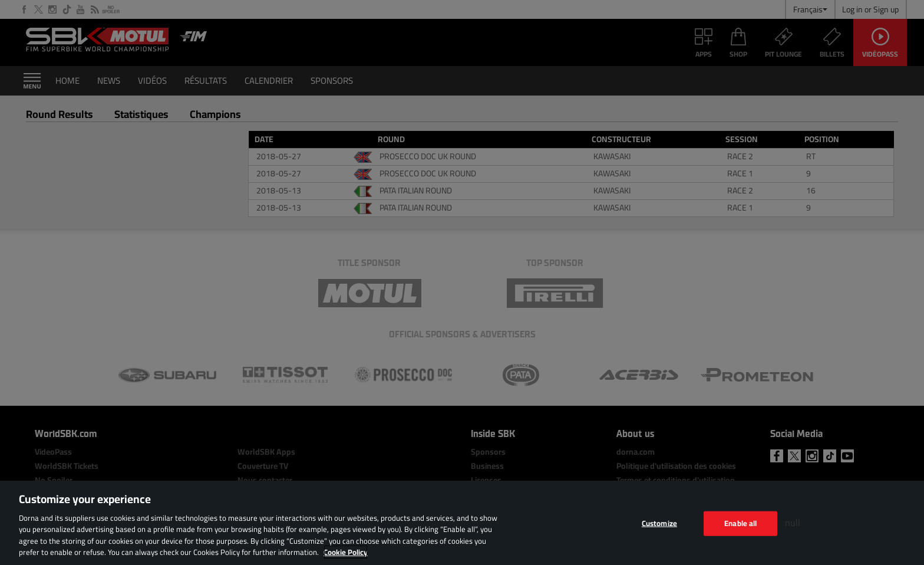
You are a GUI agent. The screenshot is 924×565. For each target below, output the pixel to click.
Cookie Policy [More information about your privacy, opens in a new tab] (346, 552)
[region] (462, 523)
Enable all (740, 523)
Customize (659, 523)
